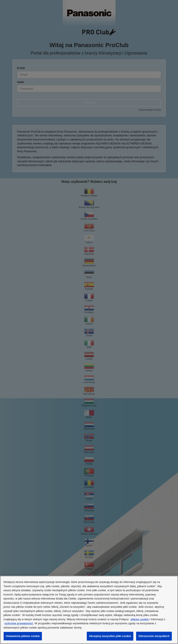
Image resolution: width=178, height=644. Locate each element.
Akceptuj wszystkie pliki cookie (110, 636)
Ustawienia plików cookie (23, 636)
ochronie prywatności (19, 623)
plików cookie (140, 619)
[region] (89, 610)
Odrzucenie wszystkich (154, 636)
